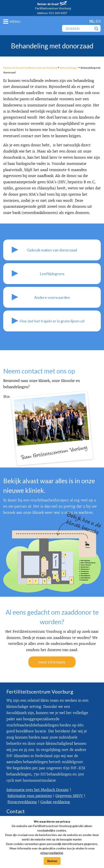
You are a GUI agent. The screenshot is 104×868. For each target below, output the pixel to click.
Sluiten (52, 861)
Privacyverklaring (22, 802)
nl (92, 21)
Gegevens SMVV (69, 796)
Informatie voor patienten (30, 796)
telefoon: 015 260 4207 (52, 13)
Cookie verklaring (55, 802)
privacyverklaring (52, 853)
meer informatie (52, 662)
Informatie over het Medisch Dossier (38, 790)
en (98, 21)
